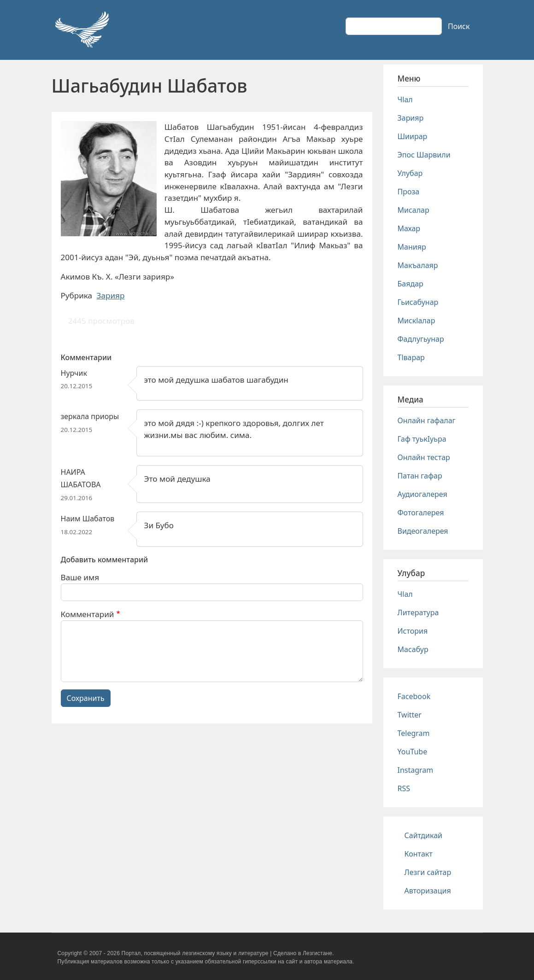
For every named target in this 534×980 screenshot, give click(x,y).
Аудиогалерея (423, 494)
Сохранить (86, 698)
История (413, 631)
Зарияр (111, 295)
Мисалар (414, 210)
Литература (418, 612)
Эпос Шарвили (424, 155)
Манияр (412, 247)
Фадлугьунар (421, 339)
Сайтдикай (424, 835)
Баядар (411, 284)
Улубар (410, 173)
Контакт (419, 854)
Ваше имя (80, 577)
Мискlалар (417, 321)
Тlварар (411, 357)
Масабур (413, 649)
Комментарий (88, 614)
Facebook (414, 696)
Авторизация (428, 891)
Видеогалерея (423, 531)
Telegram (414, 733)
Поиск (459, 26)
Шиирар (413, 136)
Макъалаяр (418, 265)
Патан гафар (420, 476)
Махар (409, 228)
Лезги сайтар (428, 872)
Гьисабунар (418, 302)
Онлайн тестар (424, 457)
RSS (404, 788)
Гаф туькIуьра (422, 439)
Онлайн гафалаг (427, 420)
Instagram (416, 770)
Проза (409, 192)
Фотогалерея (421, 513)
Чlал (405, 99)
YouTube (413, 752)
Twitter (410, 715)
